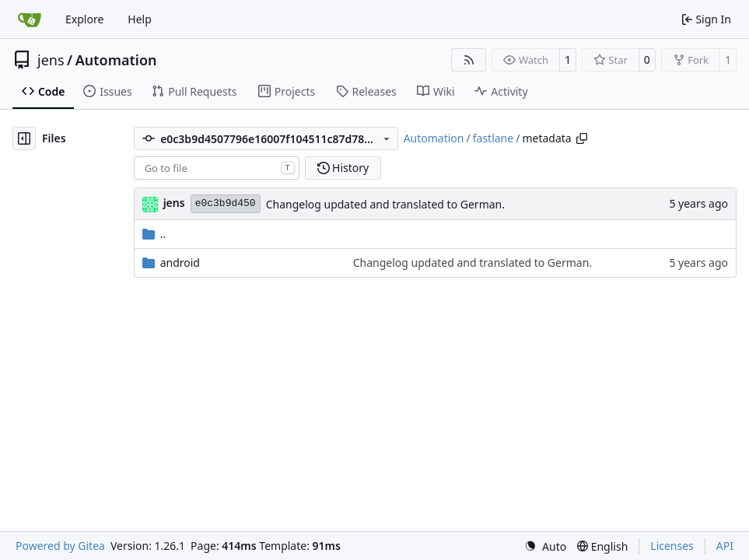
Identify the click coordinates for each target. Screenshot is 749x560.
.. (154, 234)
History (343, 168)
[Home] (30, 19)
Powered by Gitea (60, 546)
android (180, 262)
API (725, 546)
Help (140, 19)
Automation (116, 60)
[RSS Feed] (469, 60)
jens (51, 60)
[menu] (545, 546)
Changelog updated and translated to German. (385, 204)
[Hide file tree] (24, 138)
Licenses (672, 546)
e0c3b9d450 (226, 203)
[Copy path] (582, 138)
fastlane (493, 138)
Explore (84, 19)
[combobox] (217, 168)
